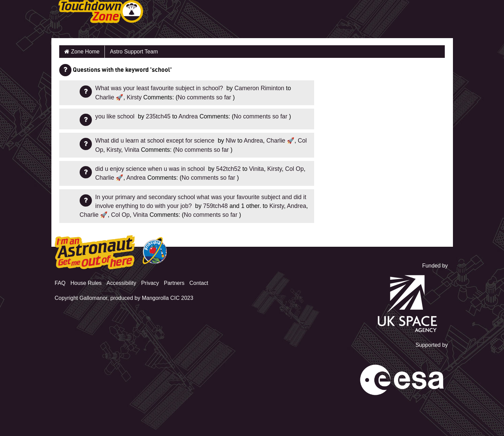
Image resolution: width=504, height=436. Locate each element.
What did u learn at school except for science (156, 141)
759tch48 (215, 206)
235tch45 (158, 116)
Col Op (295, 169)
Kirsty (134, 97)
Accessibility (121, 283)
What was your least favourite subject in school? (160, 88)
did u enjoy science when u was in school (151, 169)
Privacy (150, 283)
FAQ (60, 283)
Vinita (132, 150)
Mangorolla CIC (161, 298)
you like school (116, 116)
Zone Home (85, 52)
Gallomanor (93, 298)
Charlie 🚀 (109, 97)
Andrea (188, 116)
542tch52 (228, 169)
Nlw (231, 141)
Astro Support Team (134, 52)
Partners (174, 283)
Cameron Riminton (259, 88)
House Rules (86, 283)
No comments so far (204, 97)
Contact (199, 283)
